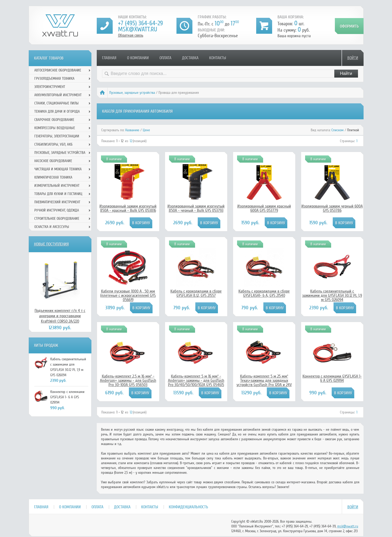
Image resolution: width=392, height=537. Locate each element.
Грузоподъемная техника (54, 79)
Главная (109, 58)
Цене (146, 130)
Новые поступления (51, 244)
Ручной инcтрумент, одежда (57, 210)
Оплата (165, 58)
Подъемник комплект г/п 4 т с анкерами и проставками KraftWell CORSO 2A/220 (60, 316)
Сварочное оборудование (54, 120)
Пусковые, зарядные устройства (132, 93)
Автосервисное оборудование (58, 70)
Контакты (218, 58)
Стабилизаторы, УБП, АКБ (53, 144)
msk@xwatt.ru (138, 29)
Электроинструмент (50, 87)
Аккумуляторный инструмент (58, 95)
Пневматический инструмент (57, 202)
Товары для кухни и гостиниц (58, 194)
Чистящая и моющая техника (58, 169)
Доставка (190, 58)
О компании (138, 58)
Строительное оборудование (57, 219)
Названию (132, 130)
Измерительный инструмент (57, 186)
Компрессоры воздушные (55, 128)
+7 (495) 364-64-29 (140, 23)
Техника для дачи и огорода (57, 111)
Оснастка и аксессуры (52, 227)
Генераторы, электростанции (57, 136)
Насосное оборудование (53, 161)
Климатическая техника (53, 177)
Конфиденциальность (188, 507)
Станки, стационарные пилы (56, 103)
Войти (353, 58)
